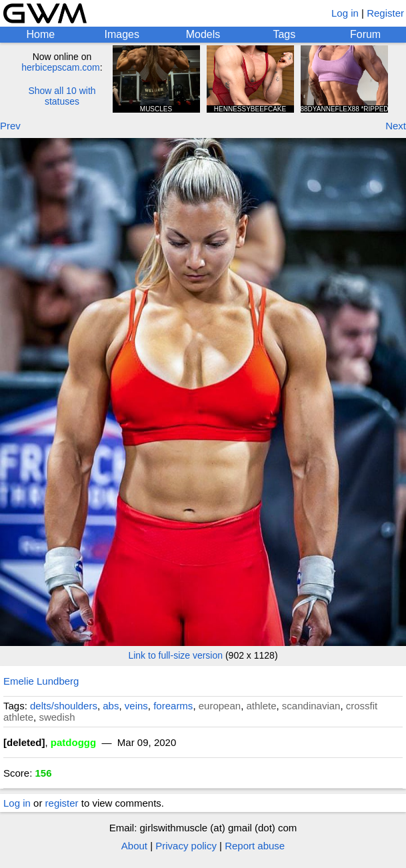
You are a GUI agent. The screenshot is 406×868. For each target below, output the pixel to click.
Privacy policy (186, 846)
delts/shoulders (64, 706)
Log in (345, 13)
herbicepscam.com (61, 67)
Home (41, 34)
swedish (57, 717)
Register (385, 13)
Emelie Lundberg (41, 681)
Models (203, 34)
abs (111, 706)
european (220, 706)
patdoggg (73, 742)
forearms (173, 706)
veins (136, 706)
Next (396, 126)
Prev (10, 126)
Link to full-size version (175, 655)
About (134, 846)
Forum (365, 34)
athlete (261, 706)
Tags (284, 34)
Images (121, 34)
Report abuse (255, 846)
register (62, 803)
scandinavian (311, 706)
